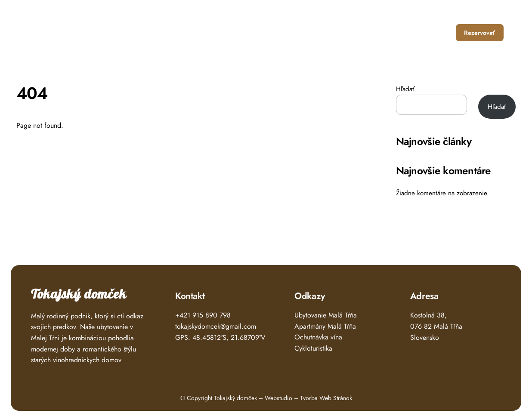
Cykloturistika (313, 348)
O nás (404, 32)
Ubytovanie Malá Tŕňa (326, 315)
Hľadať (405, 89)
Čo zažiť (370, 32)
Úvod (292, 32)
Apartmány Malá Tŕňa (325, 326)
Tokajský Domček (67, 29)
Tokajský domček (79, 294)
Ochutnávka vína (318, 337)
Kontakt (437, 32)
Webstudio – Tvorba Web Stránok (308, 398)
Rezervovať (479, 33)
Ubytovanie (328, 32)
